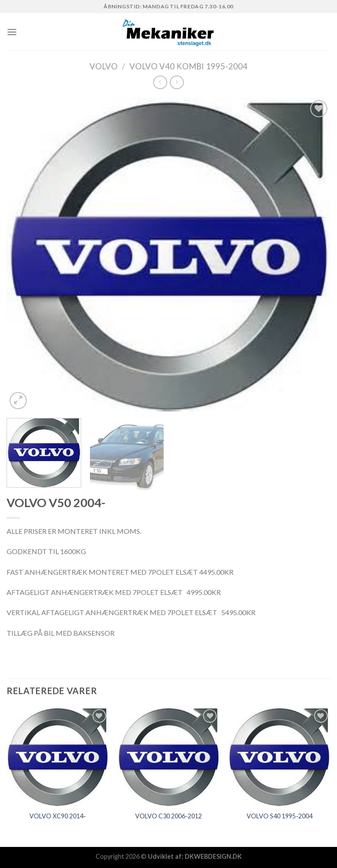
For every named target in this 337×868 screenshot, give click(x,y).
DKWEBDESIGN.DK (213, 856)
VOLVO (104, 66)
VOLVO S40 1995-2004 (280, 816)
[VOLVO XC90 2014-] (58, 756)
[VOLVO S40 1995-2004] (279, 756)
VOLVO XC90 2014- (58, 816)
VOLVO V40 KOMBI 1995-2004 (188, 66)
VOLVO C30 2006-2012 (168, 816)
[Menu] (12, 32)
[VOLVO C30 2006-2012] (168, 756)
